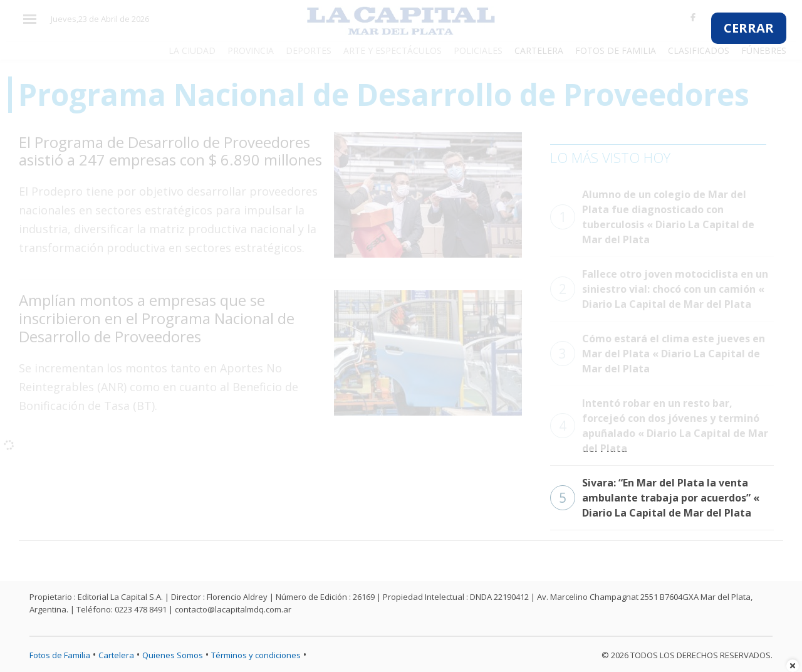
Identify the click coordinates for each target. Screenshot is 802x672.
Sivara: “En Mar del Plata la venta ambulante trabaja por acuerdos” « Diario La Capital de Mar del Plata (655, 498)
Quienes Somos (173, 655)
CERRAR (749, 28)
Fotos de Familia (60, 655)
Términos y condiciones (256, 655)
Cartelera (116, 655)
